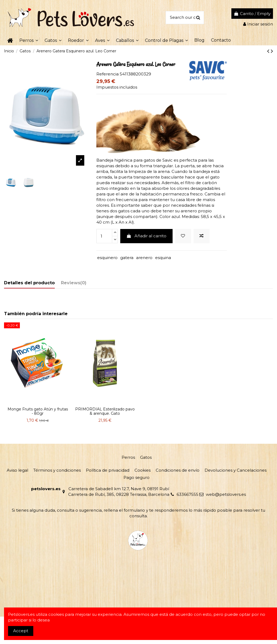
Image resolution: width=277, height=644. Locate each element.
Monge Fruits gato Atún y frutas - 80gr (38, 411)
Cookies (143, 470)
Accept (21, 631)
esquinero (107, 258)
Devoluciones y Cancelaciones (236, 470)
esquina (163, 258)
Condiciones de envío (178, 470)
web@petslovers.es (226, 494)
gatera (127, 258)
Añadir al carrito (146, 236)
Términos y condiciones (57, 470)
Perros (128, 457)
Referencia (107, 74)
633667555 (187, 494)
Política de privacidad (108, 470)
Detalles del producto (29, 283)
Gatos (146, 457)
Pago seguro (136, 477)
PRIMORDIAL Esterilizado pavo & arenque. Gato (105, 411)
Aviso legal (17, 470)
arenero (144, 258)
